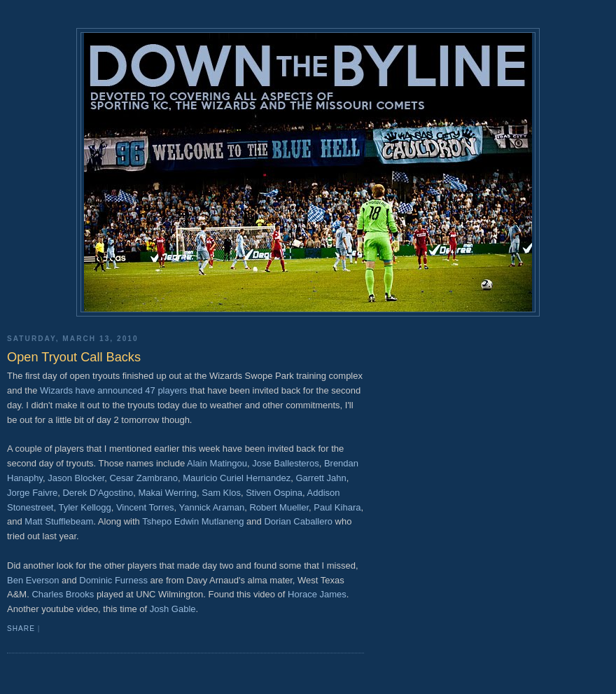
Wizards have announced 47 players (113, 390)
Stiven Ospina (274, 493)
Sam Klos (221, 493)
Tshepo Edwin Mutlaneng (193, 521)
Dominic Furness (113, 580)
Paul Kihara (337, 507)
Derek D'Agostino (98, 493)
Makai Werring (167, 493)
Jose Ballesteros (285, 463)
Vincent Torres (145, 507)
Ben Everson (33, 580)
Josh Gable (173, 609)
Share (21, 629)
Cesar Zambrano (143, 478)
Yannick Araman (212, 507)
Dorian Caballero (298, 521)
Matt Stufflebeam (59, 521)
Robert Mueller (279, 507)
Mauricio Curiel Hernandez (237, 478)
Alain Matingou (217, 463)
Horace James (317, 594)
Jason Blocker (76, 478)
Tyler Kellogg (85, 507)
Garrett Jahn (321, 478)
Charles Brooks (63, 594)
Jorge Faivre (32, 493)
